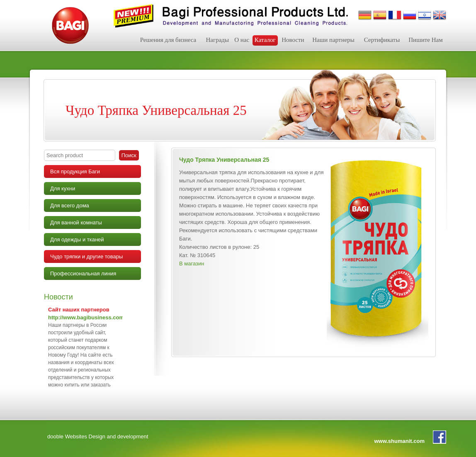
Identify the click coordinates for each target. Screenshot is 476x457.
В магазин (192, 264)
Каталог (265, 40)
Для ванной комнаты (76, 222)
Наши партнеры (333, 40)
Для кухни (63, 188)
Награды (217, 40)
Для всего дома (70, 205)
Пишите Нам (425, 40)
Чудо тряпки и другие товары (86, 256)
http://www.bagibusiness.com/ (87, 317)
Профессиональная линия (83, 273)
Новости (293, 40)
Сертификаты (382, 40)
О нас (242, 40)
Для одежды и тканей (77, 239)
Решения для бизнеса (168, 40)
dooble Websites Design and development (98, 436)
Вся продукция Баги (75, 171)
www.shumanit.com (399, 441)
